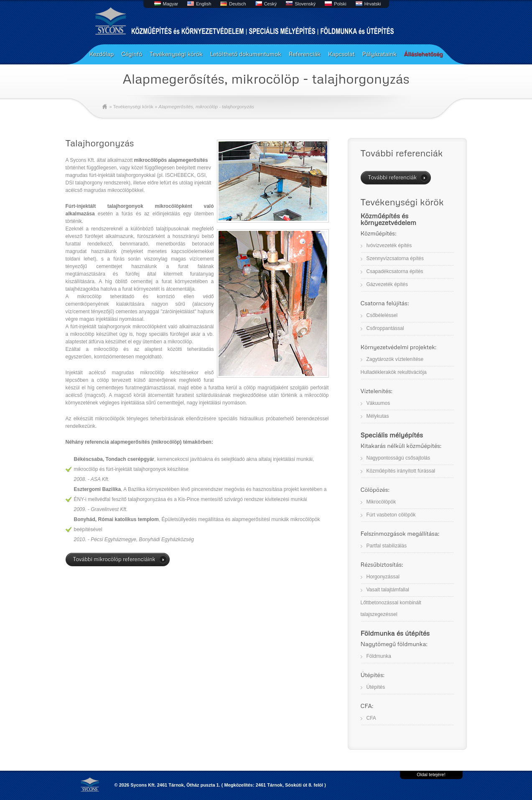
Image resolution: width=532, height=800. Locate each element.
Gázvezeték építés (387, 284)
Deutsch (237, 4)
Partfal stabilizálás (387, 546)
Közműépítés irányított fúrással (401, 471)
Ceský (271, 4)
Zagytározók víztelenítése (395, 359)
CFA (371, 718)
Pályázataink (379, 54)
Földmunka (379, 656)
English (204, 4)
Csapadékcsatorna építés (395, 271)
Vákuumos (378, 403)
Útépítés (376, 687)
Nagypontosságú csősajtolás (398, 458)
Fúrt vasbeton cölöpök (391, 515)
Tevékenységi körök (176, 54)
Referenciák (305, 54)
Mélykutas (378, 416)
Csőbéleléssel (382, 315)
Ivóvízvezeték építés (389, 245)
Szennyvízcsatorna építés (395, 258)
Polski (340, 4)
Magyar (171, 4)
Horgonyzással (383, 577)
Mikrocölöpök (381, 502)
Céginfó (132, 54)
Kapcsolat (341, 54)
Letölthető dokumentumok (246, 54)
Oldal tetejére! (431, 774)
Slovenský (305, 4)
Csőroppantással (385, 328)
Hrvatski (373, 4)
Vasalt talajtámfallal (388, 590)
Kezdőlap (102, 54)
